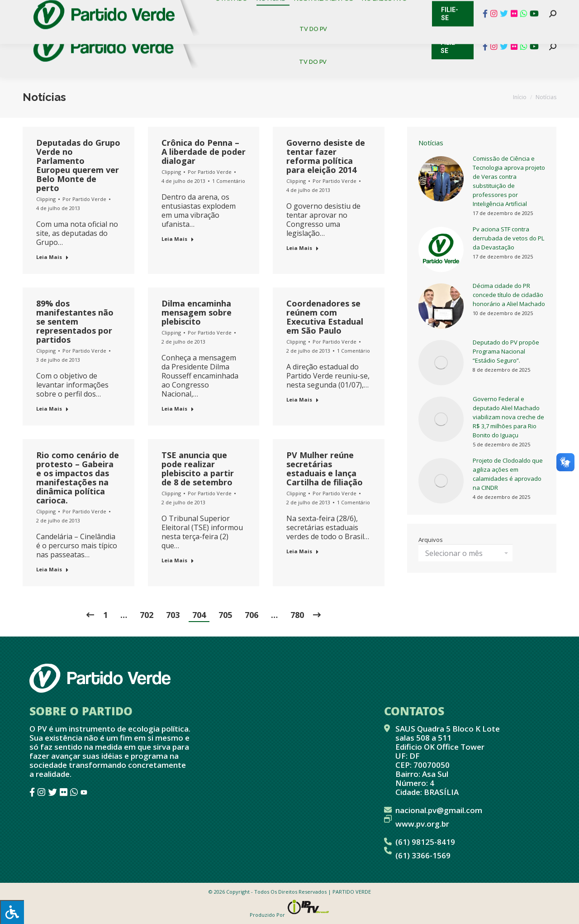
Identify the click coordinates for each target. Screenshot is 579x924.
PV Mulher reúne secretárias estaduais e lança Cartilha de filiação (325, 469)
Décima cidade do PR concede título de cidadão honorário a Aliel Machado (509, 295)
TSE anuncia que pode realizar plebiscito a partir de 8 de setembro (198, 469)
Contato (16, 9)
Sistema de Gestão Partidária (143, 9)
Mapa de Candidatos (244, 9)
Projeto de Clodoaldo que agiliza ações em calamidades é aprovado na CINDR (508, 474)
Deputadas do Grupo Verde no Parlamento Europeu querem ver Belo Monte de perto (78, 165)
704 (199, 615)
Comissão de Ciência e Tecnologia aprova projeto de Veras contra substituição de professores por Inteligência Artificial (509, 181)
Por (84, 199)
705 (225, 615)
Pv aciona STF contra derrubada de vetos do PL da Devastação (508, 238)
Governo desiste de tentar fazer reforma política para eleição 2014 (326, 156)
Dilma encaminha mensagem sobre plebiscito (197, 312)
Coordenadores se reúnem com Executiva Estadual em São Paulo (325, 317)
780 (297, 615)
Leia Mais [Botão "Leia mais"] (52, 257)
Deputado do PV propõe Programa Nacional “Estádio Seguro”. (506, 351)
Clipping (46, 199)
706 (252, 615)
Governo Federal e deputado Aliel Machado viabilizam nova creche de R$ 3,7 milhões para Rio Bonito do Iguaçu (508, 417)
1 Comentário (229, 181)
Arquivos (431, 540)
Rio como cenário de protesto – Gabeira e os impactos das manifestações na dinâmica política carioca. (78, 478)
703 (173, 615)
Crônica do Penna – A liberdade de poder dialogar (204, 152)
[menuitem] (235, 31)
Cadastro (61, 9)
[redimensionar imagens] (441, 179)
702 (147, 615)
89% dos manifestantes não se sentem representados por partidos (75, 321)
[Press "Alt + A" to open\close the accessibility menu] (12, 912)
